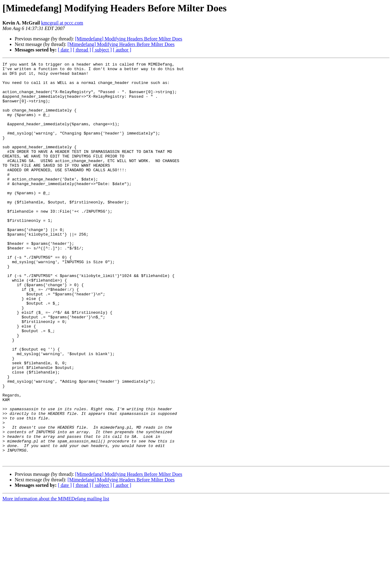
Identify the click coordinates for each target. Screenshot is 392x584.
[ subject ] (102, 50)
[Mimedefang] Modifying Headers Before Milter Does (129, 39)
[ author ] (122, 50)
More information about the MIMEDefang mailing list (56, 579)
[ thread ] (82, 50)
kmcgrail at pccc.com (62, 23)
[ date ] (65, 50)
